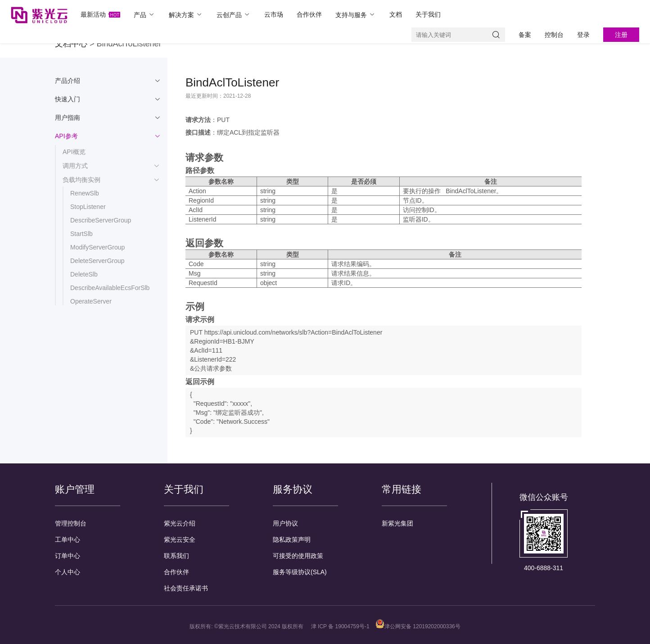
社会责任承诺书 (186, 588)
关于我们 (428, 14)
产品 (144, 15)
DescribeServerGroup (101, 220)
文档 (396, 14)
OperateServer (91, 301)
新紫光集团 (397, 523)
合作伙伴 (309, 14)
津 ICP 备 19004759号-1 (340, 626)
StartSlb (81, 234)
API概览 (74, 152)
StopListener (88, 207)
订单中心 (68, 556)
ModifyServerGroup (97, 247)
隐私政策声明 (292, 540)
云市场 (274, 14)
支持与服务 (356, 15)
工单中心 (68, 540)
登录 (583, 35)
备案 (525, 35)
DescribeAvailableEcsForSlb (110, 288)
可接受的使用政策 (298, 556)
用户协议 (285, 523)
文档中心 (71, 44)
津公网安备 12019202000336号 (418, 626)
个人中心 (68, 572)
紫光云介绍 (180, 523)
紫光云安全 (180, 540)
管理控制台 (71, 523)
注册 (621, 35)
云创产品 (234, 15)
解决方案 (186, 15)
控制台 (554, 35)
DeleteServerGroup (97, 261)
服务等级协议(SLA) (300, 572)
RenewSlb (85, 193)
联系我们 (176, 556)
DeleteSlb (84, 274)
